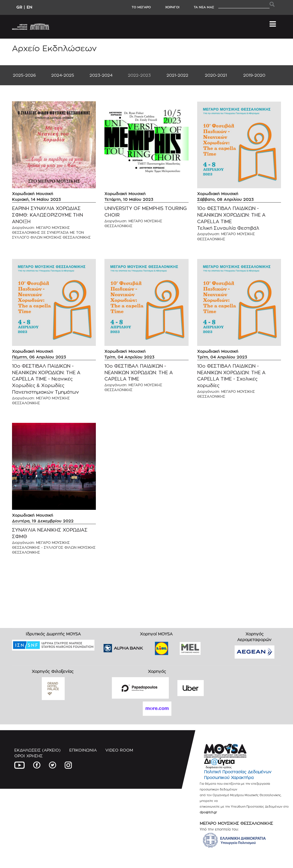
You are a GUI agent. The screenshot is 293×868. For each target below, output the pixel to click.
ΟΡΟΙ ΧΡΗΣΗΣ (28, 756)
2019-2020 (254, 75)
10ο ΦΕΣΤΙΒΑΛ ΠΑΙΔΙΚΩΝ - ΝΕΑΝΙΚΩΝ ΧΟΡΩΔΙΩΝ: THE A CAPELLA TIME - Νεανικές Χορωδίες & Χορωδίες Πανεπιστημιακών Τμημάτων (46, 379)
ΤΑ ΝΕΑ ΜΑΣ (204, 7)
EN (29, 7)
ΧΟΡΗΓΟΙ (172, 7)
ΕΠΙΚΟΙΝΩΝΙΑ (83, 750)
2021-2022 (177, 75)
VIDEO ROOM (119, 750)
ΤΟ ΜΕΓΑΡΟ (141, 7)
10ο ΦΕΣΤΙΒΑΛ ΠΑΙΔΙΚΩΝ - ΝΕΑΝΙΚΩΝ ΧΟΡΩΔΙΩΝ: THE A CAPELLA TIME (139, 373)
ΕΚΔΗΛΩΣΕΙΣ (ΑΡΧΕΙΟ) (37, 750)
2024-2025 (63, 75)
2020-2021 (216, 75)
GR (19, 7)
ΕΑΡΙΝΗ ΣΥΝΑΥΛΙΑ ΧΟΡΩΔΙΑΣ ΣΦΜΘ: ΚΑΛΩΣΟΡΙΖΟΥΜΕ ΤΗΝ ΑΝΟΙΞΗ (47, 215)
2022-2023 (139, 75)
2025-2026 (24, 75)
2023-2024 (101, 75)
